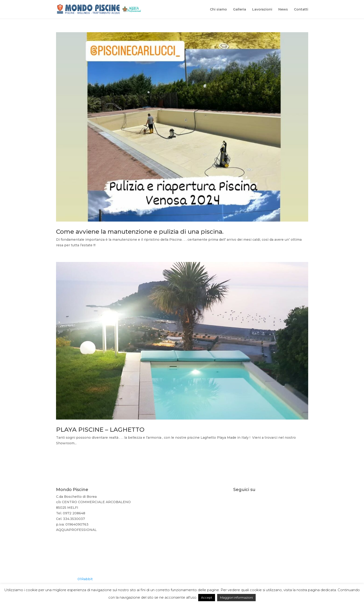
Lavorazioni (262, 10)
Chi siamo (218, 10)
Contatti (301, 10)
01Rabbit (85, 579)
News (283, 10)
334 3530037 (182, 515)
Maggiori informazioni (236, 597)
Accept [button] (207, 597)
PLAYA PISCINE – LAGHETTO (100, 430)
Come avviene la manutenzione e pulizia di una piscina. (140, 232)
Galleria (240, 10)
